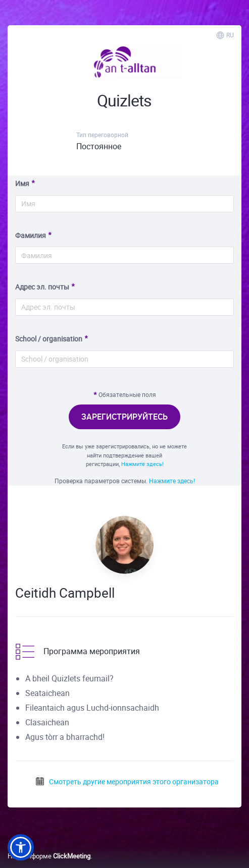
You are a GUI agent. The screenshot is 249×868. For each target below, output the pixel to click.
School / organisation (49, 339)
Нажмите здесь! (142, 464)
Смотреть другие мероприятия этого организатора (127, 782)
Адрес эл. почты (42, 287)
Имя (22, 183)
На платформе (49, 856)
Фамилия (31, 235)
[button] (21, 847)
